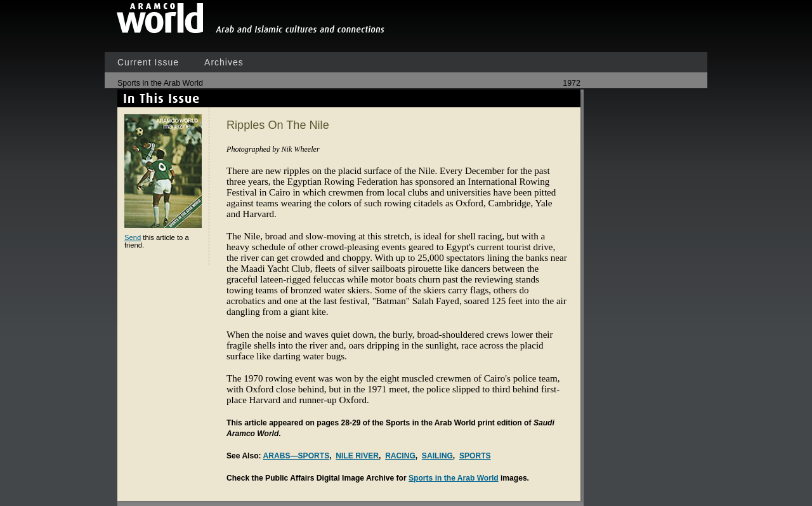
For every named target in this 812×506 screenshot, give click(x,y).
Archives (224, 62)
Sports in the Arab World (454, 478)
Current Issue (148, 62)
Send (133, 237)
